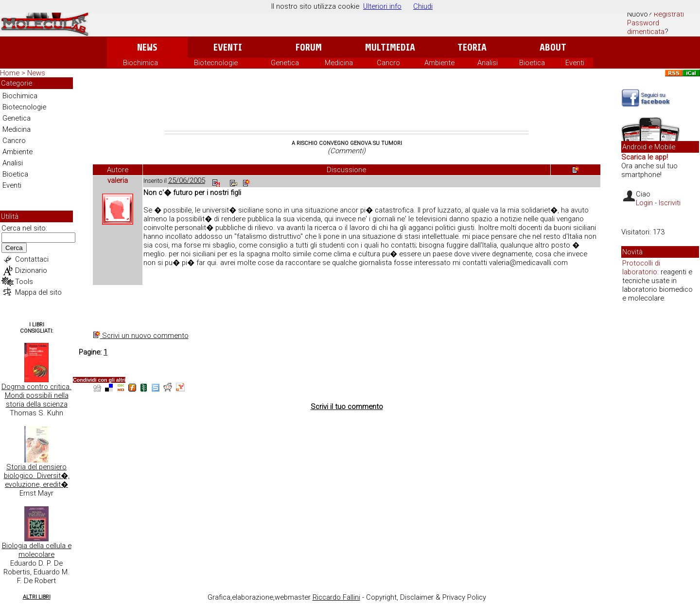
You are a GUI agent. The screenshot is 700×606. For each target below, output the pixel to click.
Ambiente (439, 63)
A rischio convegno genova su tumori (347, 143)
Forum (308, 47)
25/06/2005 (187, 180)
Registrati (669, 14)
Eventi (228, 47)
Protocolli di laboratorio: (641, 267)
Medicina (339, 63)
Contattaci (32, 259)
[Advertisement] (347, 104)
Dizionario (31, 270)
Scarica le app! (645, 157)
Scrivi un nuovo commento (141, 336)
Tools (24, 282)
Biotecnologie (216, 63)
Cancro (388, 63)
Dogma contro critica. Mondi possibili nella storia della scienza (36, 395)
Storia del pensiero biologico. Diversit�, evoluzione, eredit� (37, 476)
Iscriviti (670, 203)
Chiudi (423, 6)
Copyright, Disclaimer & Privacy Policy (426, 597)
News (147, 47)
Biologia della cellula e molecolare (37, 550)
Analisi (488, 63)
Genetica (285, 63)
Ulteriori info (382, 6)
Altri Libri (37, 597)
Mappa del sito (38, 292)
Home (10, 73)
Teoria (472, 47)
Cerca (14, 248)
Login (644, 203)
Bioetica (532, 63)
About (553, 47)
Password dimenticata (646, 27)
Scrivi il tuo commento (347, 407)
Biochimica (140, 63)
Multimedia (390, 47)
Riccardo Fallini (336, 597)
